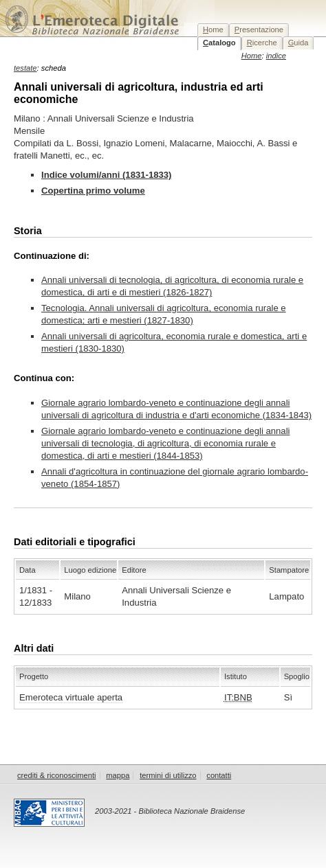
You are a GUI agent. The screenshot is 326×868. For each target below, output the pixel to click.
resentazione (259, 30)
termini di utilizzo (168, 775)
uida (298, 43)
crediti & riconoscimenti (57, 775)
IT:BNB (238, 697)
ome (213, 30)
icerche (262, 43)
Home (252, 56)
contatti (219, 775)
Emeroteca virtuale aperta (71, 697)
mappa (118, 775)
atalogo (219, 43)
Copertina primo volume (93, 191)
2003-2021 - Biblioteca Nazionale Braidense (170, 811)
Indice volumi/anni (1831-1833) (106, 175)
